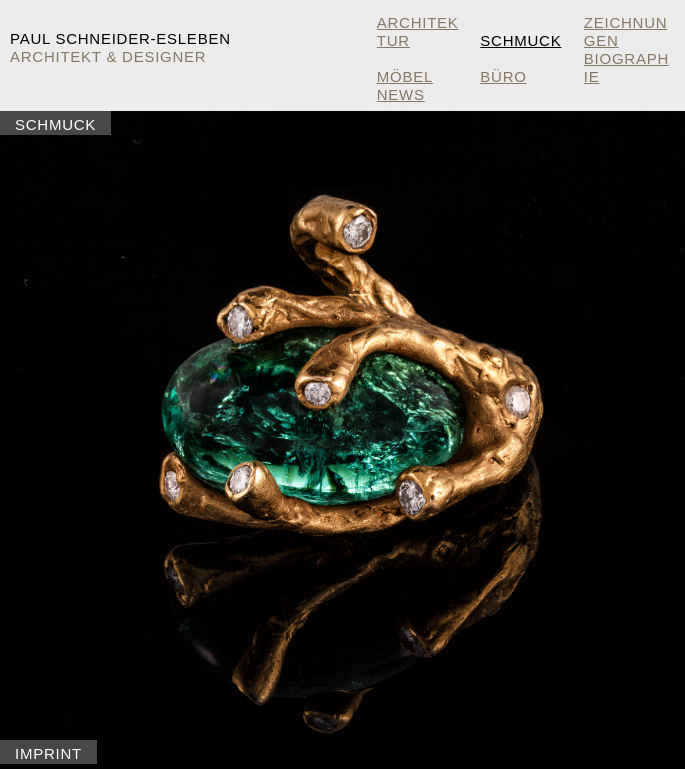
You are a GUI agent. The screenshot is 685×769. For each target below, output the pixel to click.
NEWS (401, 94)
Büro (503, 76)
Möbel (405, 76)
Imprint (48, 753)
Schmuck (520, 40)
